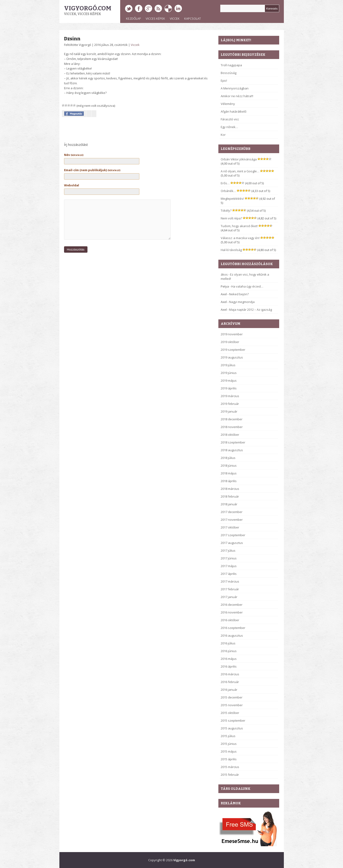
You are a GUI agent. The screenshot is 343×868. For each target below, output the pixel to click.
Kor (223, 135)
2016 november (232, 612)
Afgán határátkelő (234, 111)
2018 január (229, 504)
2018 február (230, 496)
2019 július (228, 365)
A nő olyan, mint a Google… (240, 171)
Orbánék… (228, 191)
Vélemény (228, 104)
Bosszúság (229, 73)
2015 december (232, 697)
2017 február (230, 589)
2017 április (229, 574)
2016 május (229, 659)
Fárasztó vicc (230, 119)
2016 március (230, 674)
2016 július (228, 643)
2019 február (230, 404)
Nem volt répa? (231, 218)
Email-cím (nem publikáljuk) (92, 170)
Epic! (224, 81)
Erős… (225, 183)
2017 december (232, 512)
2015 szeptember (233, 720)
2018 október (230, 435)
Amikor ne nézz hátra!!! (237, 96)
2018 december (232, 419)
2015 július (228, 736)
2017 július (228, 550)
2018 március (230, 489)
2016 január (229, 690)
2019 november (232, 334)
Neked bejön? (239, 294)
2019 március (230, 396)
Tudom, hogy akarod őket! (239, 226)
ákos (224, 274)
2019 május (229, 380)
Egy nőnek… (229, 127)
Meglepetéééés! (232, 199)
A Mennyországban (235, 88)
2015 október (230, 713)
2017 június (229, 558)
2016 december (232, 605)
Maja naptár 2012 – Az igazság (251, 310)
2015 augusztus (232, 728)
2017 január (229, 597)
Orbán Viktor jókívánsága (239, 159)
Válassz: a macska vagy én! (240, 238)
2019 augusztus (232, 357)
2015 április (229, 759)
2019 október (230, 342)
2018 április (229, 481)
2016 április (229, 666)
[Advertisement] (116, 131)
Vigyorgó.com (88, 8)
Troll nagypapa (231, 65)
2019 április (229, 388)
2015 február (230, 775)
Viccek (175, 18)
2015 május (229, 751)
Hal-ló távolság (231, 250)
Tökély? (226, 211)
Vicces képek (155, 18)
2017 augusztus (232, 543)
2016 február (230, 682)
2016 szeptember (233, 628)
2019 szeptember (233, 350)
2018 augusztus (232, 450)
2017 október (230, 527)
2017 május (229, 566)
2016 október (230, 620)
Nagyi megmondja (242, 302)
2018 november (232, 427)
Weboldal (72, 185)
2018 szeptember (233, 442)
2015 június (229, 744)
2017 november (232, 520)
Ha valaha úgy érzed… (247, 286)
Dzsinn (72, 39)
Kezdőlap (134, 18)
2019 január (229, 411)
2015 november (232, 705)
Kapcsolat (193, 18)
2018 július (228, 458)
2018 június (229, 465)
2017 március (230, 581)
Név (74, 155)
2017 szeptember (233, 535)
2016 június (229, 651)
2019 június (229, 373)
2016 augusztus (232, 635)
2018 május (229, 473)
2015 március (230, 767)
